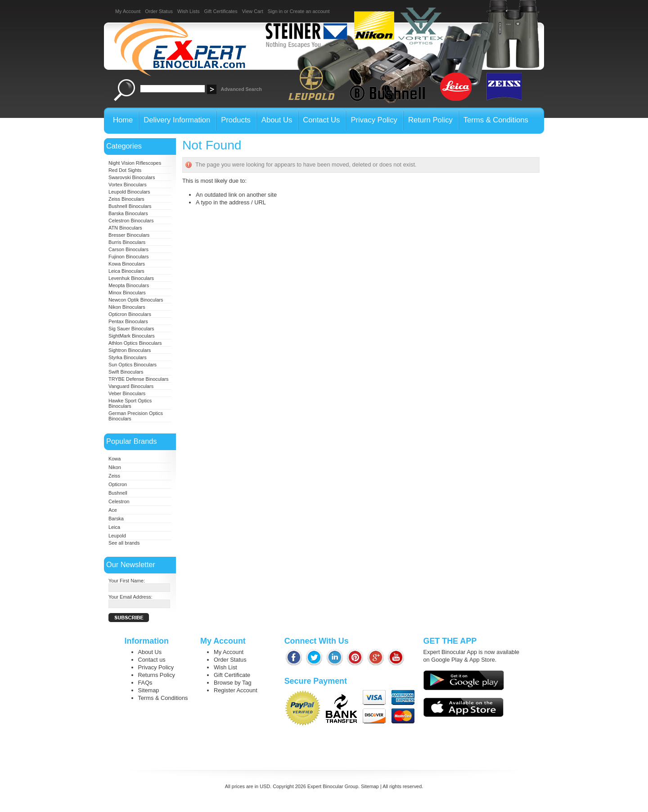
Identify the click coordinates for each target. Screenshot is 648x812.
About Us (150, 652)
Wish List (225, 667)
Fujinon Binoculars (128, 257)
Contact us (152, 660)
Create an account (310, 11)
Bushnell (118, 493)
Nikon (115, 467)
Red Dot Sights (125, 170)
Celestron (119, 501)
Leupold (117, 536)
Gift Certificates (220, 11)
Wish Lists (189, 11)
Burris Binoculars (127, 242)
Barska (116, 519)
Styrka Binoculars (128, 357)
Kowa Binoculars (127, 264)
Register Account (236, 690)
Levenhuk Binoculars (131, 278)
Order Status (159, 11)
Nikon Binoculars (127, 307)
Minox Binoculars (127, 293)
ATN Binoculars (125, 228)
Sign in (275, 11)
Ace (113, 510)
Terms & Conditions (163, 698)
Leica (114, 527)
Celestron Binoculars (131, 221)
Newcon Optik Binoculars (136, 300)
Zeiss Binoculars (126, 199)
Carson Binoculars (128, 249)
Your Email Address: (130, 597)
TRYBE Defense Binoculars (138, 379)
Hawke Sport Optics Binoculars (130, 403)
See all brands (124, 543)
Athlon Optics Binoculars (135, 343)
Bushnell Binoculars (130, 206)
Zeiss (114, 476)
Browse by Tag (233, 683)
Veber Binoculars (127, 393)
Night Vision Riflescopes (135, 163)
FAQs (145, 683)
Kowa (115, 459)
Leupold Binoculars (129, 192)
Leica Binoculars (126, 271)
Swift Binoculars (126, 372)
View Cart (253, 11)
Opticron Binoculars (130, 314)
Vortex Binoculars (128, 185)
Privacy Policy (156, 667)
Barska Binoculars (128, 213)
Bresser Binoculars (129, 235)
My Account (128, 11)
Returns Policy (157, 675)
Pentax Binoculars (128, 321)
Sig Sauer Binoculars (131, 329)
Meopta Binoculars (129, 285)
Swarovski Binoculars (132, 177)
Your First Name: (127, 581)
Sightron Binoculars (130, 350)
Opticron (118, 484)
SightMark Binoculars (132, 336)
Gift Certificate (232, 675)
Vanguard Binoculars (131, 386)
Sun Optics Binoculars (133, 365)
